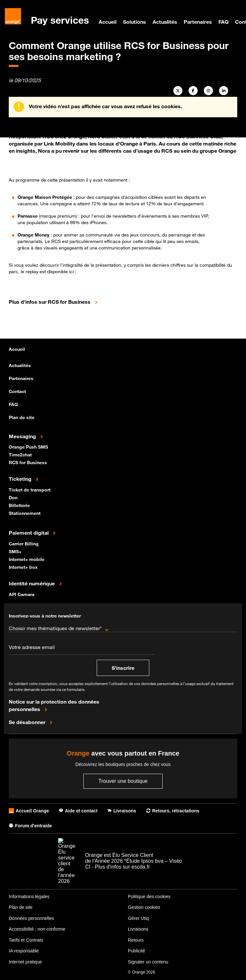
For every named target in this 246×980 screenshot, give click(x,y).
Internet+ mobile (27, 559)
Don (14, 497)
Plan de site (22, 417)
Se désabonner (28, 722)
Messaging (23, 436)
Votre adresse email (32, 647)
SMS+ (16, 551)
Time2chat (21, 454)
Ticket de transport (30, 489)
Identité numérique (32, 583)
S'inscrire (123, 668)
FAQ (223, 22)
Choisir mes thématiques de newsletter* (55, 628)
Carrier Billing (24, 543)
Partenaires (198, 22)
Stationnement (25, 513)
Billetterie (20, 505)
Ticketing (21, 478)
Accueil (108, 22)
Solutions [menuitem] (135, 22)
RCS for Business (29, 462)
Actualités (165, 22)
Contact (17, 391)
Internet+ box (24, 567)
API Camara (22, 594)
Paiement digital (29, 532)
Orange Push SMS (29, 446)
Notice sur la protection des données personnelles (54, 705)
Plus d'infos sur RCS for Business (50, 301)
